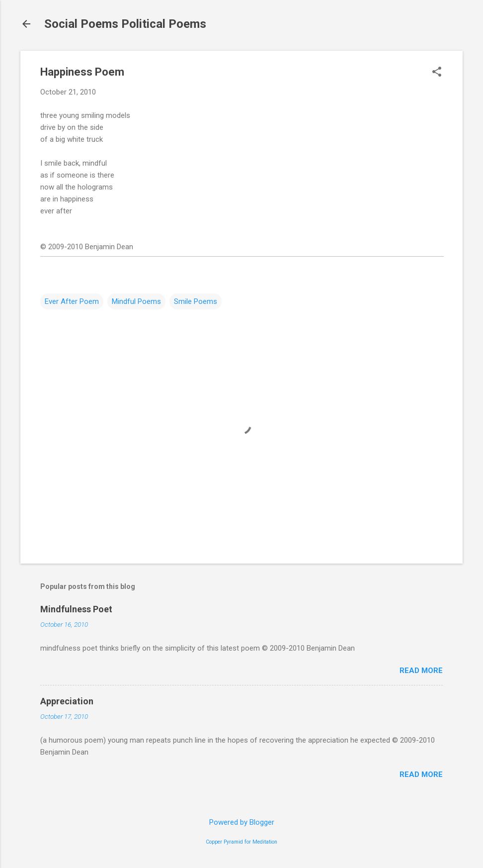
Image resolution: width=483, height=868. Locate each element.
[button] (437, 73)
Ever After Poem (72, 301)
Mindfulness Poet (76, 609)
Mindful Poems (136, 301)
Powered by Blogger (242, 822)
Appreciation (67, 701)
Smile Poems (196, 301)
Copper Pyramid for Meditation (241, 842)
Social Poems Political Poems (125, 24)
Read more (421, 671)
